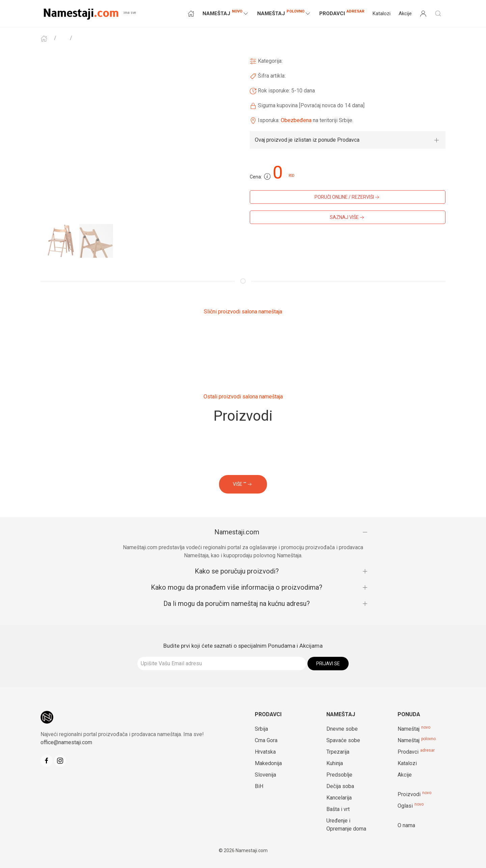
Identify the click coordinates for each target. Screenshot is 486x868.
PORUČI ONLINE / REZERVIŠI (348, 197)
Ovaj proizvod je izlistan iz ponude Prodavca (307, 140)
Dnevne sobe (342, 729)
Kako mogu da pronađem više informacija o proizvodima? (237, 587)
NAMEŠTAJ (226, 13)
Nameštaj (409, 729)
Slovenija (265, 775)
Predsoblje (339, 775)
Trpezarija (338, 752)
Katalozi (382, 13)
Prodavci (342, 13)
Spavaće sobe (343, 740)
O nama (406, 825)
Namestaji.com (237, 532)
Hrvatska (265, 752)
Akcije (405, 13)
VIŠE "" (243, 484)
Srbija (261, 729)
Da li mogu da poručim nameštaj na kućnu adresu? (237, 604)
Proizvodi (409, 794)
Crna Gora (266, 740)
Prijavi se (328, 664)
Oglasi (405, 806)
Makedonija (268, 763)
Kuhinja (335, 763)
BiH (259, 786)
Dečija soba (340, 786)
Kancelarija (339, 798)
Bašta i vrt (338, 809)
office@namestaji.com (66, 742)
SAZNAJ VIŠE (348, 218)
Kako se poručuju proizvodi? (237, 571)
